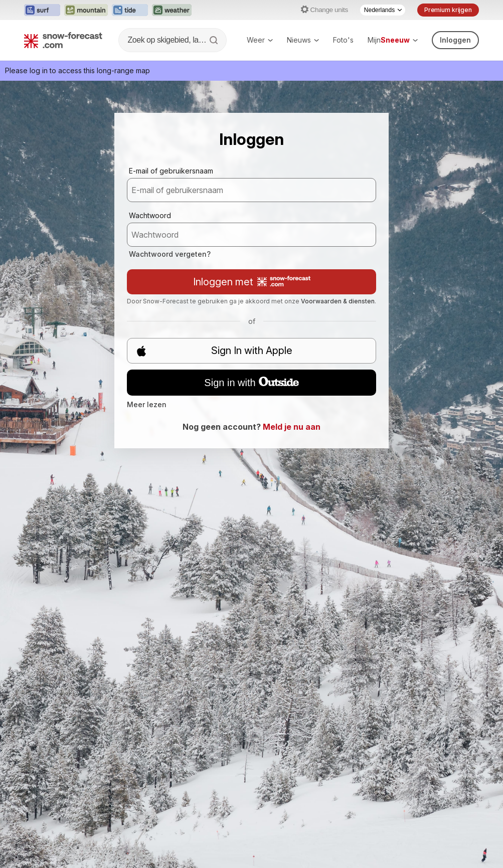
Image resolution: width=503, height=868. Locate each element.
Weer (260, 40)
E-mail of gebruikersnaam (171, 171)
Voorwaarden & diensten (338, 301)
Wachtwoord (150, 215)
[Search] (215, 40)
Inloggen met (252, 282)
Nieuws (303, 40)
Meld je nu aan (292, 427)
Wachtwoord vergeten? (170, 254)
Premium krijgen (448, 10)
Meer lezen (147, 404)
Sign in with (251, 383)
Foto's (343, 40)
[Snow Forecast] (63, 40)
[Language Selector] (383, 10)
